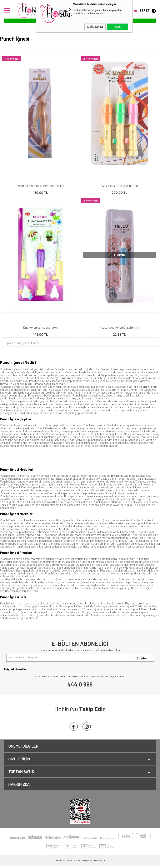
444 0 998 (80, 684)
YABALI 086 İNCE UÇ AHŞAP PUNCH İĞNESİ (41, 186)
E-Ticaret (68, 863)
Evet (118, 27)
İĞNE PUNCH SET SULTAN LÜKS (41, 328)
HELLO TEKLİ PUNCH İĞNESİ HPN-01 (120, 328)
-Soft (59, 863)
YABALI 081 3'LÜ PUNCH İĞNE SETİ (119, 186)
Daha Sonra (95, 27)
